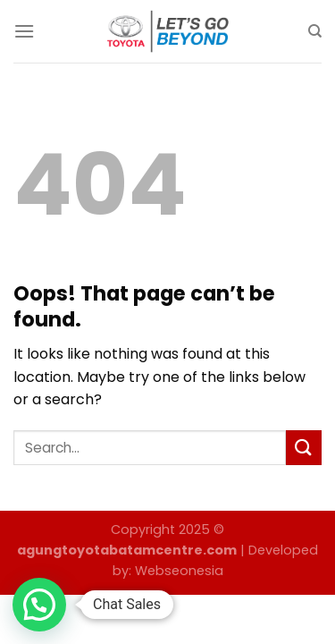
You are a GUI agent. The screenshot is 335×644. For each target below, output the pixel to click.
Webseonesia (179, 571)
